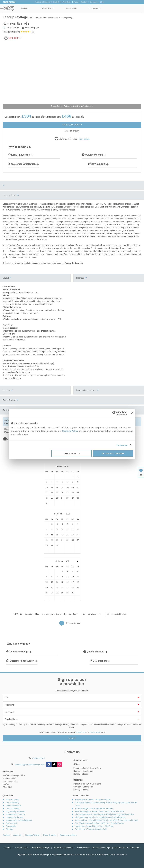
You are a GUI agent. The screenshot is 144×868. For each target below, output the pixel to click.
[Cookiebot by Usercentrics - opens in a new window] (114, 413)
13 (52, 582)
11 (67, 529)
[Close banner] (132, 413)
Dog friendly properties (16, 811)
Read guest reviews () (19, 32)
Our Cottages (42, 8)
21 (67, 493)
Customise (122, 445)
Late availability (12, 803)
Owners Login (22, 848)
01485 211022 (9, 2)
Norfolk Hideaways (8, 8)
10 (73, 577)
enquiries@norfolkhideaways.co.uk (30, 765)
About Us (17, 835)
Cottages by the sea (14, 817)
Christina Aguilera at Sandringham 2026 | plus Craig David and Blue (104, 814)
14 (67, 487)
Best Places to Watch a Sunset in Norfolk (93, 800)
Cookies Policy (70, 431)
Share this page (32, 28)
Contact (6, 835)
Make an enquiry (72, 131)
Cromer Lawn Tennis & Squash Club (91, 829)
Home (22, 8)
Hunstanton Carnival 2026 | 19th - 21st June (94, 826)
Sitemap (9, 829)
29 (52, 545)
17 (62, 535)
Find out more (133, 848)
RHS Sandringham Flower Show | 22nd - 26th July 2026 (99, 811)
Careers (8, 848)
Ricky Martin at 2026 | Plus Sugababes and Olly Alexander (100, 817)
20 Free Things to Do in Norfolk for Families (94, 808)
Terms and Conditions (63, 848)
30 (57, 545)
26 (73, 540)
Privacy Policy (81, 732)
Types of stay (11, 823)
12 (73, 529)
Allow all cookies (113, 453)
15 (52, 535)
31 (73, 593)
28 (67, 498)
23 (67, 587)
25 (67, 540)
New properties (12, 800)
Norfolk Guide (109, 8)
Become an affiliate (68, 835)
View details (84, 139)
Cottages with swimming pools (19, 820)
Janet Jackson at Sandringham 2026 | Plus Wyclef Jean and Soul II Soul (106, 820)
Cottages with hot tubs (15, 814)
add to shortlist (12, 28)
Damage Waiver (32, 835)
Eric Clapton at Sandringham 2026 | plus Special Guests (99, 823)
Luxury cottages (13, 808)
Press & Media (50, 835)
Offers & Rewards (85, 8)
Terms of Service (95, 732)
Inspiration (63, 8)
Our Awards (11, 826)
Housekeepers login (41, 848)
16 (57, 535)
